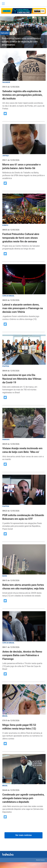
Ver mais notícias (23, 835)
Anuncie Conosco (40, 860)
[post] (24, 80)
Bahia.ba (18, 4)
